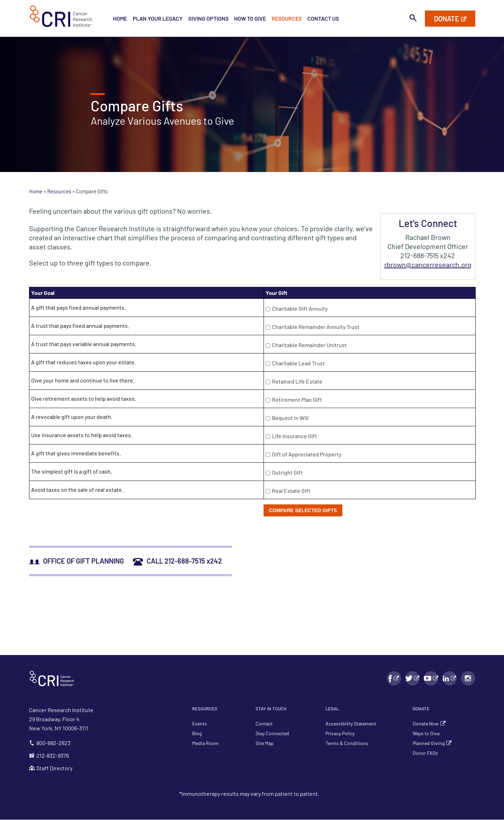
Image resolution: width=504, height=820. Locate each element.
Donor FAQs (425, 753)
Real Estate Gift (291, 491)
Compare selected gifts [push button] (303, 510)
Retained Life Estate (297, 381)
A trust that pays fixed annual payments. (80, 326)
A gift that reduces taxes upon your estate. (83, 362)
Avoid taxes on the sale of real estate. (77, 490)
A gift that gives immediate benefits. (76, 453)
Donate (421, 709)
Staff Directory (51, 768)
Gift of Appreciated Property (307, 454)
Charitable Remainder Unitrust (309, 345)
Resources (287, 18)
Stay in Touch (271, 709)
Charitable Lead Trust (298, 363)
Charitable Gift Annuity (300, 308)
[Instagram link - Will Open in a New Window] (468, 678)
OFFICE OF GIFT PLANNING (76, 561)
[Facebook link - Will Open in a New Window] (394, 678)
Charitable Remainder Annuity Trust (316, 327)
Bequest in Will (290, 418)
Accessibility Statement (351, 723)
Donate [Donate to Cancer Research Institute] (447, 19)
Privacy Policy (340, 733)
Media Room (205, 743)
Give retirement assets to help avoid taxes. (84, 398)
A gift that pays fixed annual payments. (78, 307)
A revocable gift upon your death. (72, 417)
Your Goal (43, 293)
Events (199, 723)
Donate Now (426, 723)
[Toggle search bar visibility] (413, 18)
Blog (197, 733)
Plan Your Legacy (158, 18)
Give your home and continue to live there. (83, 380)
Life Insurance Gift (295, 436)
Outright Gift (287, 472)
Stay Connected (272, 733)
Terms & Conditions (347, 743)
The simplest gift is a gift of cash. (72, 471)
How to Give (250, 18)
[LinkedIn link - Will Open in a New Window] (450, 678)
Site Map (265, 743)
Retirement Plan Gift (297, 399)
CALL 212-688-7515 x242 (177, 561)
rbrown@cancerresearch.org (428, 264)
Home (120, 18)
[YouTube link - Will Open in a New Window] (431, 678)
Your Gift (276, 293)
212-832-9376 (49, 755)
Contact (264, 723)
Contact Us (323, 18)
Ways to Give (426, 733)
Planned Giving (429, 743)
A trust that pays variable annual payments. (84, 344)
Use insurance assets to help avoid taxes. (82, 435)
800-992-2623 (50, 743)
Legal (332, 709)
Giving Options (208, 18)
